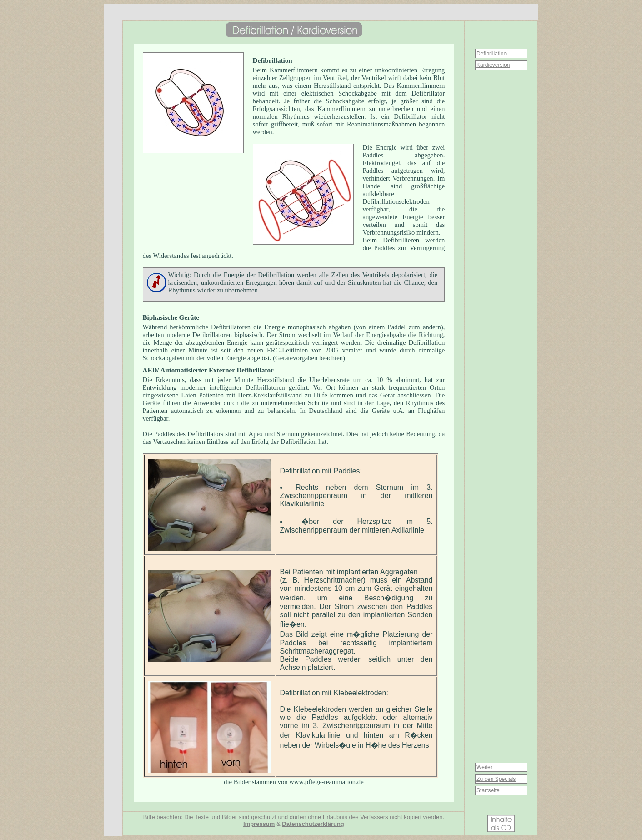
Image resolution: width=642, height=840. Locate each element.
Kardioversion (493, 65)
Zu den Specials (496, 779)
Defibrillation (492, 54)
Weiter (484, 767)
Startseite (488, 790)
